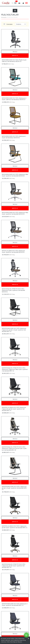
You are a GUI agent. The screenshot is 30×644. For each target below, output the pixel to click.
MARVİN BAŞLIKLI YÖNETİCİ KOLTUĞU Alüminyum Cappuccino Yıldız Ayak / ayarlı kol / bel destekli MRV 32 (15, 369)
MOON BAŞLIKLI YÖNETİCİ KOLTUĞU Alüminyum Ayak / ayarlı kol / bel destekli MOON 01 (13, 290)
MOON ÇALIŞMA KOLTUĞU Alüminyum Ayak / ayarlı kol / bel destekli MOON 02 (13, 251)
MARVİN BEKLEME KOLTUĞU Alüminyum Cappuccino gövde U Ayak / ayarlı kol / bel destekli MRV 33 (14, 330)
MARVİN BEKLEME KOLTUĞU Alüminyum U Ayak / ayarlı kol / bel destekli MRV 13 (15, 604)
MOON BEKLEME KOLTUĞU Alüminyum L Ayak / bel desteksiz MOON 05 (14, 137)
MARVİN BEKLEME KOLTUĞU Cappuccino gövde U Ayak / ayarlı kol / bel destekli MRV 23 (14, 488)
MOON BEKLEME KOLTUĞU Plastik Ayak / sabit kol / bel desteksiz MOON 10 (14, 61)
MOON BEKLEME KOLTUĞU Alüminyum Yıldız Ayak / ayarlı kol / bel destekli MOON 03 (15, 213)
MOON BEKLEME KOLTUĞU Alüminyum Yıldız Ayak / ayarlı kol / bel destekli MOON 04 (15, 175)
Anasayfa (4, 17)
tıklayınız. (20, 642)
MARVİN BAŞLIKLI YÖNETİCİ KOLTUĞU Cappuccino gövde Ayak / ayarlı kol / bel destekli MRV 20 (14, 566)
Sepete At (15, 56)
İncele (15, 52)
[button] (15, 3)
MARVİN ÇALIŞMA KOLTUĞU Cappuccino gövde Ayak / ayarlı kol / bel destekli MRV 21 (15, 527)
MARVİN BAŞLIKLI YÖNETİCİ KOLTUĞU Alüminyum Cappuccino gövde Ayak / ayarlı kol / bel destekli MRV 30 (14, 448)
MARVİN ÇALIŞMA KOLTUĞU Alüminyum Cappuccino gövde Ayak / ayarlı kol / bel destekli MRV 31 (14, 409)
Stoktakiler (10, 24)
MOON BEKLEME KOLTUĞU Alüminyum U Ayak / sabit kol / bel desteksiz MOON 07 (14, 99)
